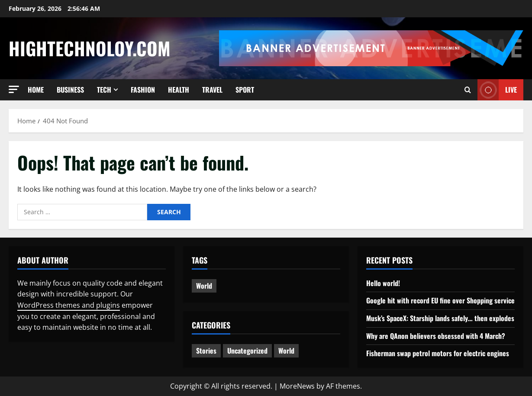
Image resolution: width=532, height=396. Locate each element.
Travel (212, 90)
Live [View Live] (497, 90)
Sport (245, 90)
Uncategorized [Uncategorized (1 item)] (247, 351)
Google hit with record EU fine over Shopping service (440, 300)
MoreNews (297, 386)
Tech (104, 90)
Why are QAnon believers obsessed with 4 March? (436, 336)
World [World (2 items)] (286, 351)
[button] (14, 89)
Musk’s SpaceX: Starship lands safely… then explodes (440, 318)
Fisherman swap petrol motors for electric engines (438, 353)
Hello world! (383, 283)
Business (70, 90)
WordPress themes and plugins (69, 305)
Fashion (143, 90)
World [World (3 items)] (204, 286)
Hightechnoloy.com (90, 48)
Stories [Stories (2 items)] (206, 351)
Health (179, 90)
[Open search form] (468, 90)
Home (36, 90)
